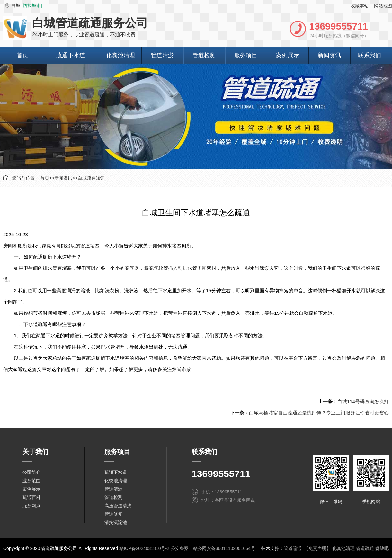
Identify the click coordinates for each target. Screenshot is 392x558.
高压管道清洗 (118, 506)
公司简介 (31, 472)
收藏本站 (360, 6)
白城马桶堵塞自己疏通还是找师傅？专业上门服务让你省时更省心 (319, 413)
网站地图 (383, 6)
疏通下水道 (71, 55)
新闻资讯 (329, 55)
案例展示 (288, 55)
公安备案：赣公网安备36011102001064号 (213, 548)
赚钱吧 (382, 548)
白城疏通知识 (91, 178)
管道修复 (113, 514)
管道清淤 (162, 55)
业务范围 (31, 481)
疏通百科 (31, 497)
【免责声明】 (317, 548)
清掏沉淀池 (116, 522)
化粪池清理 (120, 55)
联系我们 (370, 55)
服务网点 (31, 506)
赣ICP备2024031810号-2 (144, 548)
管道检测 (204, 55)
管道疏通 (293, 548)
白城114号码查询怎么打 (363, 401)
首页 (22, 55)
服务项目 (246, 55)
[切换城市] (32, 5)
